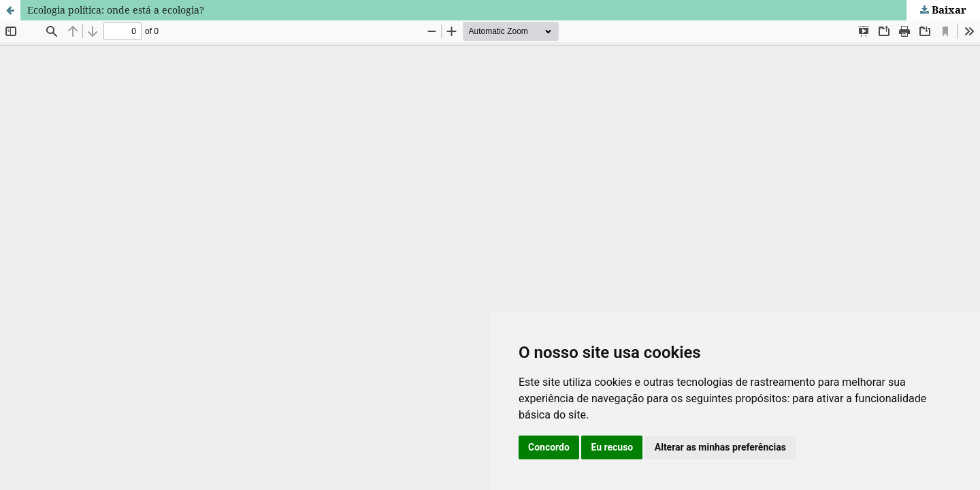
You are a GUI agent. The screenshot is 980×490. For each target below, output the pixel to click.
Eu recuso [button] (612, 447)
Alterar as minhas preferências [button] (720, 447)
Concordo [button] (549, 447)
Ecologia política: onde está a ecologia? (116, 10)
